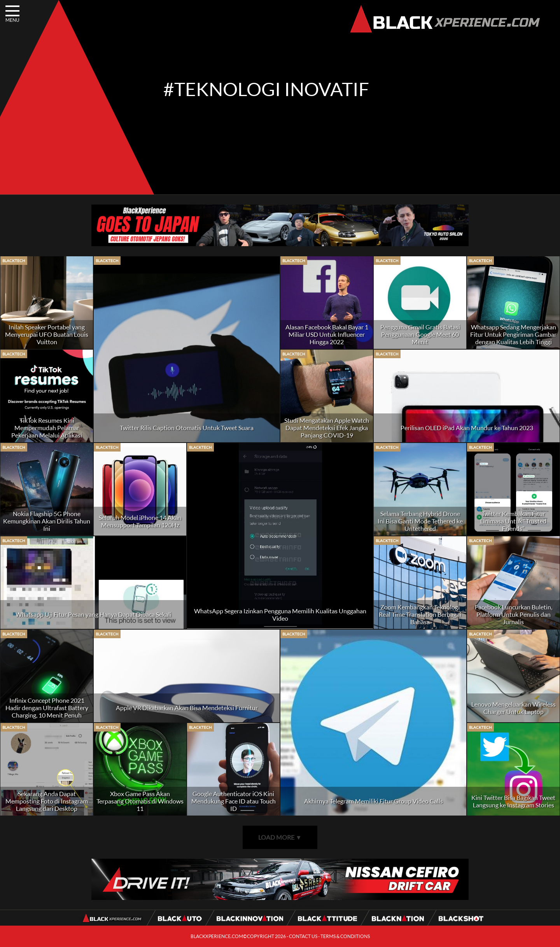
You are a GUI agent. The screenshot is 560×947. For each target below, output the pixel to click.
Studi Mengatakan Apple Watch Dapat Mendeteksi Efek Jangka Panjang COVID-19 (327, 428)
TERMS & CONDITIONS (345, 936)
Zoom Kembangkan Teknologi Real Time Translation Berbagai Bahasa (420, 614)
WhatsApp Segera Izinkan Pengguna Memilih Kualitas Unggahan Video (280, 614)
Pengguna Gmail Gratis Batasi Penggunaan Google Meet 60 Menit (420, 334)
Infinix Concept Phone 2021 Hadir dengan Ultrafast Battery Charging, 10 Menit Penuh (47, 708)
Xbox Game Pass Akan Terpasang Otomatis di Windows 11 (140, 801)
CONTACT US (303, 936)
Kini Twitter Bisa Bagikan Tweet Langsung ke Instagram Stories (513, 801)
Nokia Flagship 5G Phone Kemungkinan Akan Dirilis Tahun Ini (47, 521)
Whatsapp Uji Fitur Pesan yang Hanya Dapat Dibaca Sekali (94, 614)
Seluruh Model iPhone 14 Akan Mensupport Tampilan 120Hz (140, 521)
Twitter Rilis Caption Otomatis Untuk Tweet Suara (187, 428)
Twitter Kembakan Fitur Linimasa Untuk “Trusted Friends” (513, 521)
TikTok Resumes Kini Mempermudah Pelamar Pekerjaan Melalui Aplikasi (47, 428)
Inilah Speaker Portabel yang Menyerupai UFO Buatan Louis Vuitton (47, 334)
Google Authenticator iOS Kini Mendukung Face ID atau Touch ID (234, 801)
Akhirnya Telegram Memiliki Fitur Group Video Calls (374, 801)
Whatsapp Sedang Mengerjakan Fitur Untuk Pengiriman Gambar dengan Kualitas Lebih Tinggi (513, 334)
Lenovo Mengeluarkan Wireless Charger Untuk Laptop (514, 708)
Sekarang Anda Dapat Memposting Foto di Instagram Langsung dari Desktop (47, 801)
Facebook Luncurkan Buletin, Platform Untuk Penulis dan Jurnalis (514, 614)
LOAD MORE (280, 837)
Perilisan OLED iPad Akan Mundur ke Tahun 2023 (467, 428)
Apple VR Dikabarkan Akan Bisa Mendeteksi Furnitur (187, 708)
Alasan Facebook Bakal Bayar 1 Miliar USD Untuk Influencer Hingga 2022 (327, 334)
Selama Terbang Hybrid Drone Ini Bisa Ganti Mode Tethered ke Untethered (420, 521)
